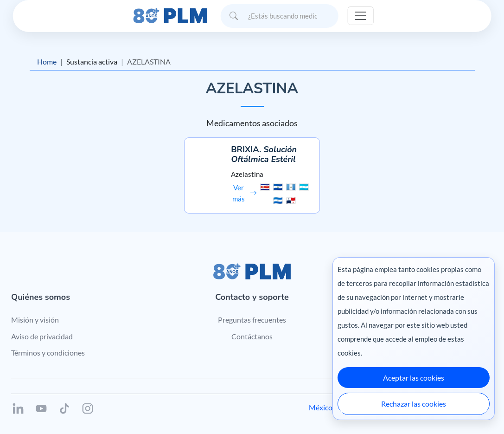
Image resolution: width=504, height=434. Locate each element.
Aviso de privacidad (42, 336)
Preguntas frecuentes (252, 320)
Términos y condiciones (48, 353)
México (321, 407)
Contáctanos (252, 336)
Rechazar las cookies (414, 404)
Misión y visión (35, 320)
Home (47, 62)
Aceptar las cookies (414, 378)
